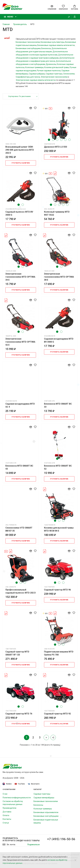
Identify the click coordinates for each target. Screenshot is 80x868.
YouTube (20, 784)
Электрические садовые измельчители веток (36, 80)
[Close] (75, 860)
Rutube (7, 784)
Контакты (7, 819)
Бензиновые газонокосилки (28, 42)
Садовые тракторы (54, 74)
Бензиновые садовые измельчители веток (56, 45)
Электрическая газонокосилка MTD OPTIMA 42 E (20, 342)
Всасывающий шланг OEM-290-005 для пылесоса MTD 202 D (20, 150)
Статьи (6, 823)
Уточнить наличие (21, 163)
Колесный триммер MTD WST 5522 (57, 213)
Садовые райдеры (37, 74)
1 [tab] (49, 140)
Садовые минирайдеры (44, 798)
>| (53, 737)
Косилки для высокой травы (57, 67)
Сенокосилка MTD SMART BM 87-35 (19, 529)
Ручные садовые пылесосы (49, 71)
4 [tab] (61, 140)
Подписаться (33, 845)
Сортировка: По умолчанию (20, 96)
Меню (9, 17)
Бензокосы (46, 48)
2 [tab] (53, 140)
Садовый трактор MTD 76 (19, 714)
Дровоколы (51, 64)
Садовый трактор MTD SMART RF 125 (17, 653)
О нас (5, 794)
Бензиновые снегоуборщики (28, 48)
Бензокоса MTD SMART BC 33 (58, 405)
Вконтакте (34, 784)
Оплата (6, 815)
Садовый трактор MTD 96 (57, 590)
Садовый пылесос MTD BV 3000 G (19, 213)
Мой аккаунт (75, 16)
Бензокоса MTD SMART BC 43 (19, 467)
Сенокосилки (69, 74)
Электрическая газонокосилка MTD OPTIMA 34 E (20, 277)
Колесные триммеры (34, 67)
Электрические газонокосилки (54, 77)
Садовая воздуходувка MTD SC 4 (20, 405)
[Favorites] (63, 7)
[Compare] (52, 7)
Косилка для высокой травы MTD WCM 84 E (59, 529)
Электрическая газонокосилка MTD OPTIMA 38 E (59, 277)
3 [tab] (57, 140)
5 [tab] (65, 140)
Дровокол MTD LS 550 (55, 147)
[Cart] (75, 7)
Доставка (7, 812)
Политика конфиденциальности (17, 798)
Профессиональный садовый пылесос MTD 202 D (21, 591)
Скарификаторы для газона (28, 77)
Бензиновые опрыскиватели (46, 812)
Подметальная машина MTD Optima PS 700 (59, 653)
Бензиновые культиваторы (53, 42)
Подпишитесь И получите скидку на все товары (21, 839)
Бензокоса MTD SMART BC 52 (58, 467)
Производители (9, 808)
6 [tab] (69, 140)
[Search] (69, 17)
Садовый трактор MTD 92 (57, 714)
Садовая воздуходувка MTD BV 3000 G (59, 340)
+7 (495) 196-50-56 (61, 839)
